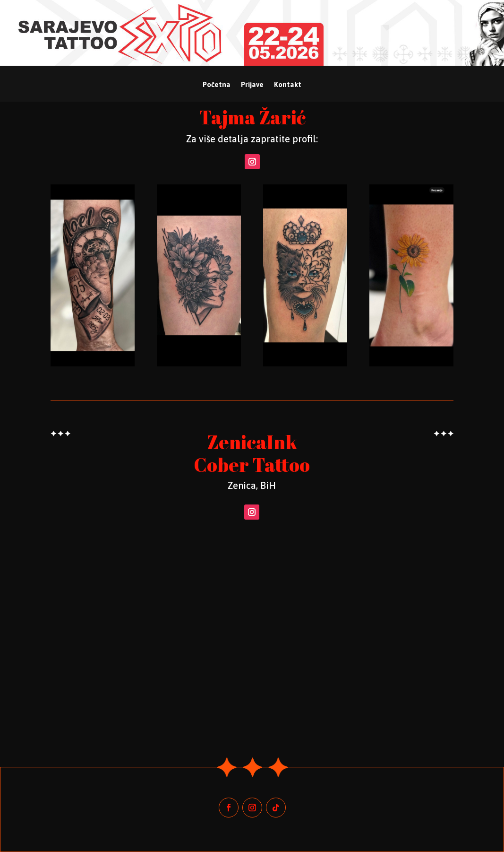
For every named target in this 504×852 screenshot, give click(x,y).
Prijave (252, 85)
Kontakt (288, 85)
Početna (217, 85)
